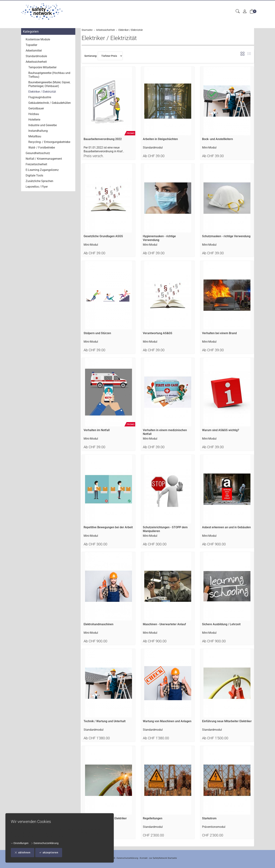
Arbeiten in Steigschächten (160, 139)
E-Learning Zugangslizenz (42, 170)
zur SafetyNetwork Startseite (163, 858)
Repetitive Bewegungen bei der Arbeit (108, 527)
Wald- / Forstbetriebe (42, 148)
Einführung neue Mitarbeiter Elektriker (227, 721)
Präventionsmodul (214, 827)
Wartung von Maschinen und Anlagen (167, 721)
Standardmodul (153, 148)
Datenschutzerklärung (45, 843)
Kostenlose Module (38, 39)
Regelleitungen (153, 818)
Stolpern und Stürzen (97, 333)
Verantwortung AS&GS (158, 333)
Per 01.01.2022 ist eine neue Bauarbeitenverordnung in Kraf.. (104, 149)
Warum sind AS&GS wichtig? (221, 430)
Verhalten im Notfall (97, 430)
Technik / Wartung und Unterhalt (105, 721)
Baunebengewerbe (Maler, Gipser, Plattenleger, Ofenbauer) (49, 84)
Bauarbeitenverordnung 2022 (103, 139)
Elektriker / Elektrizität (109, 38)
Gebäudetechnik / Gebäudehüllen (50, 103)
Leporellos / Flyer (37, 187)
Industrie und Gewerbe (43, 125)
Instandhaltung (38, 131)
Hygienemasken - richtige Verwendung (159, 238)
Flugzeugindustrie (40, 97)
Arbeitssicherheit (36, 62)
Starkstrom (209, 818)
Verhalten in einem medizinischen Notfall (165, 432)
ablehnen (23, 853)
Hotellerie (34, 120)
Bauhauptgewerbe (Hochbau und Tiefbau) (49, 75)
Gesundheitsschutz (38, 153)
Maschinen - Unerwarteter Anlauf (164, 624)
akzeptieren (49, 853)
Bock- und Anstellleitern (217, 139)
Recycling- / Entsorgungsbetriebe (49, 142)
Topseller (31, 45)
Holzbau (34, 114)
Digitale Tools (34, 175)
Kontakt (144, 858)
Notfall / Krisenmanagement (44, 159)
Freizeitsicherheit (36, 164)
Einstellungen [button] (20, 843)
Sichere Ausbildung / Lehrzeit (221, 624)
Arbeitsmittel (34, 51)
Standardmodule (36, 56)
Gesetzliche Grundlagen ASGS (103, 236)
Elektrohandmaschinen (98, 624)
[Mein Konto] (245, 12)
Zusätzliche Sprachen (39, 181)
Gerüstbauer (36, 108)
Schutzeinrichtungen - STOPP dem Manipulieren (165, 529)
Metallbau (35, 136)
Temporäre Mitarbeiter (42, 67)
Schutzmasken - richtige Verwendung (226, 236)
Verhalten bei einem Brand (219, 333)
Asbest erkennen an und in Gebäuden (226, 527)
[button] (238, 11)
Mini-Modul (209, 148)
